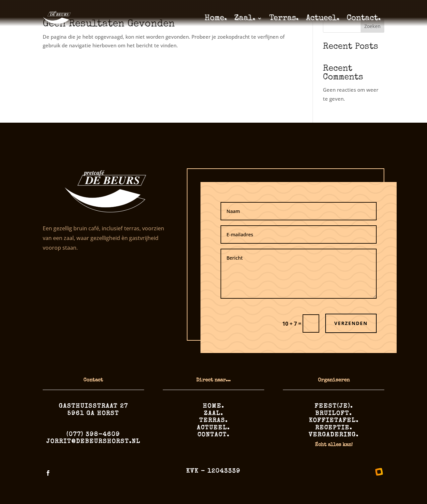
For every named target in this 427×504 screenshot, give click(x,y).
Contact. (364, 18)
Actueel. (323, 18)
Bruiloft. (334, 414)
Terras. (284, 18)
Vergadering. (334, 435)
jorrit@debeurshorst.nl (93, 442)
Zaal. (245, 18)
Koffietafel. (334, 421)
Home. (216, 18)
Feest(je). (334, 406)
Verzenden (351, 323)
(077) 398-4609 (93, 435)
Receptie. (334, 428)
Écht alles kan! (334, 445)
